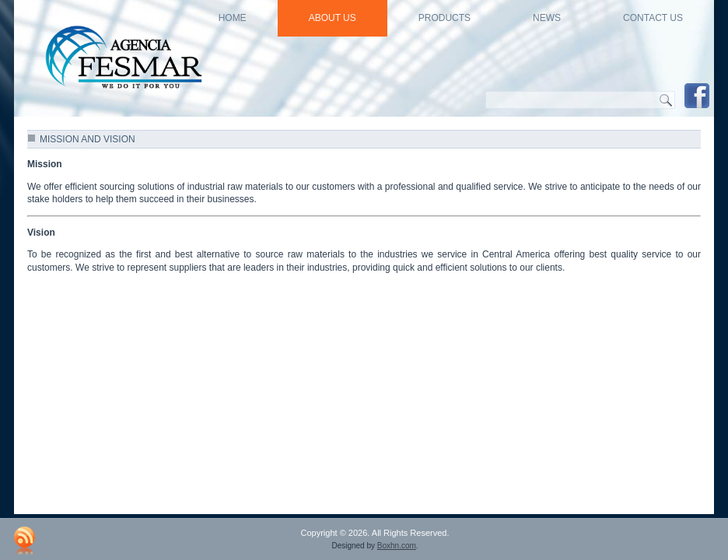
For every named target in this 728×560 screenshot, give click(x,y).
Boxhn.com (397, 546)
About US (332, 18)
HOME (233, 18)
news (547, 18)
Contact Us (653, 18)
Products (444, 18)
